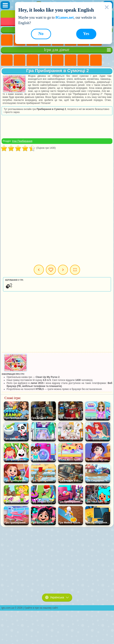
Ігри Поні (7, 60)
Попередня (39, 270)
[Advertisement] (57, 127)
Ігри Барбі (45, 60)
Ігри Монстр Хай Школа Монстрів (71, 60)
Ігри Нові (7, 40)
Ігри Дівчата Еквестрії (20, 60)
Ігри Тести (58, 60)
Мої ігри (51, 270)
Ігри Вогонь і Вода (32, 60)
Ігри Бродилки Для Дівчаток (83, 60)
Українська (57, 597)
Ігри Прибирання (22, 141)
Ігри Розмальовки (96, 60)
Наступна (63, 270)
